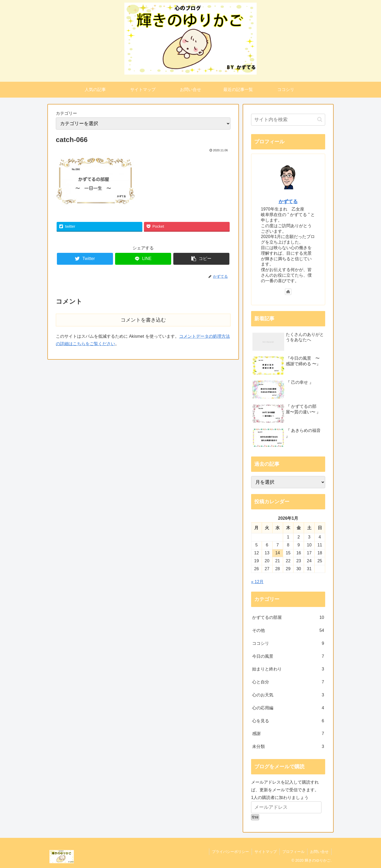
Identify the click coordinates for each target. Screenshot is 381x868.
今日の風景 (288, 657)
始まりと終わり (288, 669)
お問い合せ (319, 852)
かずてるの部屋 (288, 618)
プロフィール (293, 852)
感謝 (288, 734)
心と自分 (288, 682)
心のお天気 (288, 695)
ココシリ (288, 644)
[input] (288, 120)
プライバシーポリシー (230, 852)
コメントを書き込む (143, 320)
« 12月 (257, 582)
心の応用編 (288, 708)
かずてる (288, 202)
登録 (255, 817)
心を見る (288, 721)
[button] (320, 119)
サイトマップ (266, 852)
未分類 (288, 747)
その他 (288, 631)
